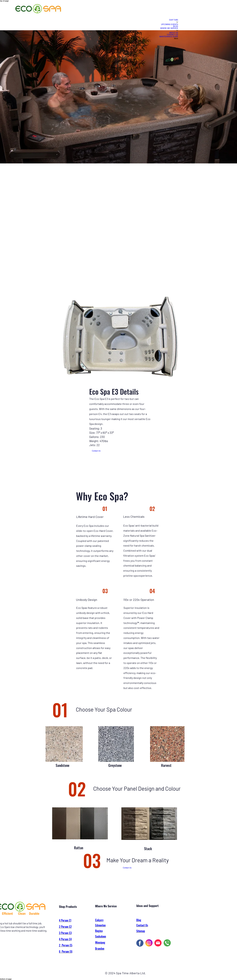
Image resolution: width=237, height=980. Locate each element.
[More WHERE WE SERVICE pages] (177, 31)
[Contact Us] (96, 451)
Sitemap (141, 931)
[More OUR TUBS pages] (177, 22)
